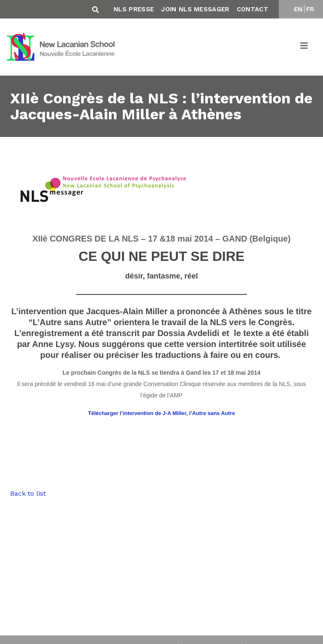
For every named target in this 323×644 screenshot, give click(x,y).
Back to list (28, 493)
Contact (253, 9)
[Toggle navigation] (304, 47)
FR (310, 9)
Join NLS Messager (195, 9)
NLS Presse (134, 9)
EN (298, 9)
